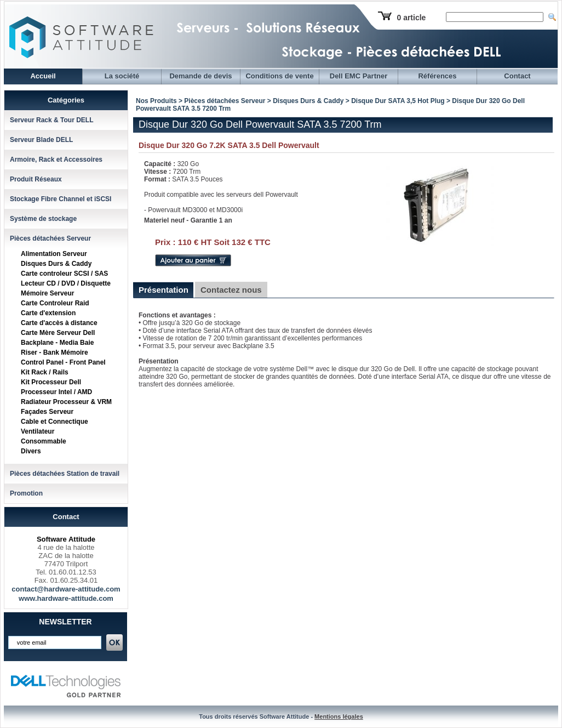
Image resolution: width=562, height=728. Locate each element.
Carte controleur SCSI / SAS (64, 274)
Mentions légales (339, 716)
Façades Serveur (47, 412)
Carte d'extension (48, 313)
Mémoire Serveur (47, 293)
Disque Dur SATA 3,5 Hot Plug (398, 101)
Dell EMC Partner (359, 76)
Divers (31, 451)
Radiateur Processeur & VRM (66, 402)
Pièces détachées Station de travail (65, 474)
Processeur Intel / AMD (56, 392)
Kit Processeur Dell (51, 382)
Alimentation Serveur (54, 254)
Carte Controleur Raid (55, 303)
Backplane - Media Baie (57, 343)
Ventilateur (38, 431)
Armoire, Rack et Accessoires (56, 160)
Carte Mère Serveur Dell (58, 333)
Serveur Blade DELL (41, 140)
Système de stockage (43, 219)
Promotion (26, 493)
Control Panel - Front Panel (63, 362)
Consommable (44, 441)
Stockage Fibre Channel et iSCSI (61, 199)
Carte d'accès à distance (59, 323)
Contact (517, 76)
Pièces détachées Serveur (50, 238)
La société (122, 76)
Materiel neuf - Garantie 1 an (188, 220)
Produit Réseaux (36, 179)
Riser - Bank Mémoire (55, 352)
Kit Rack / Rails (45, 372)
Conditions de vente (279, 76)
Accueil (43, 76)
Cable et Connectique (55, 422)
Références (437, 76)
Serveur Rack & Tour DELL (51, 120)
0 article (411, 18)
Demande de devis (200, 76)
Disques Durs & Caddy (56, 264)
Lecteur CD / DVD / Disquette (66, 283)
